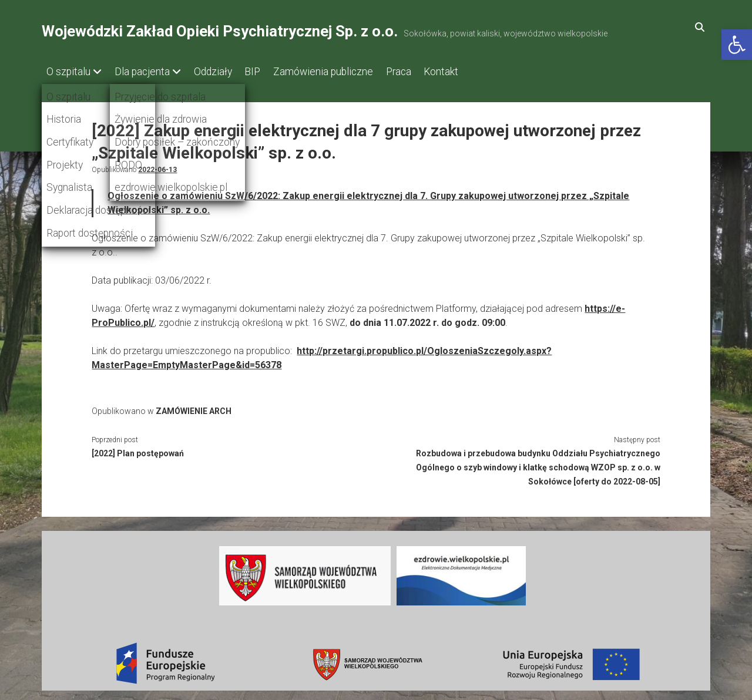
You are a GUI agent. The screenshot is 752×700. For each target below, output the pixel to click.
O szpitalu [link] (68, 72)
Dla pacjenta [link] (147, 72)
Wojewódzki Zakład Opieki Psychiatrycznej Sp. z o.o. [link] (220, 31)
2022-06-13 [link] (157, 167)
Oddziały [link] (224, 72)
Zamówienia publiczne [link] (345, 72)
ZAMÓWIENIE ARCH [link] (194, 408)
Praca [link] (426, 72)
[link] (737, 45)
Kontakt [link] (474, 72)
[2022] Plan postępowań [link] (138, 450)
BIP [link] (269, 72)
